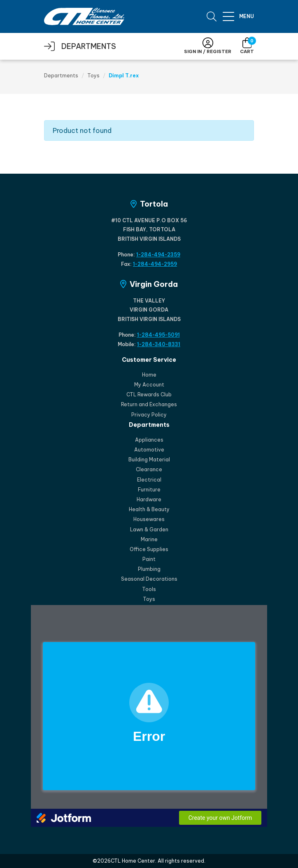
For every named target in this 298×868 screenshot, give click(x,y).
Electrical (149, 480)
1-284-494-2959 (155, 264)
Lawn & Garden (149, 529)
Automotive (149, 450)
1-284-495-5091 (158, 335)
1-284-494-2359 (158, 255)
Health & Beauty (149, 509)
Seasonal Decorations (149, 579)
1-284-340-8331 (159, 344)
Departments (61, 76)
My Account (149, 385)
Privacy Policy (149, 415)
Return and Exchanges (149, 404)
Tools (149, 589)
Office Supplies (149, 549)
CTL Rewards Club (149, 394)
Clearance (149, 469)
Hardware (149, 499)
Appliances (149, 440)
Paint (149, 559)
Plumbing (149, 569)
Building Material (149, 460)
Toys (93, 76)
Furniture (149, 490)
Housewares (149, 519)
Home (149, 375)
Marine (149, 539)
